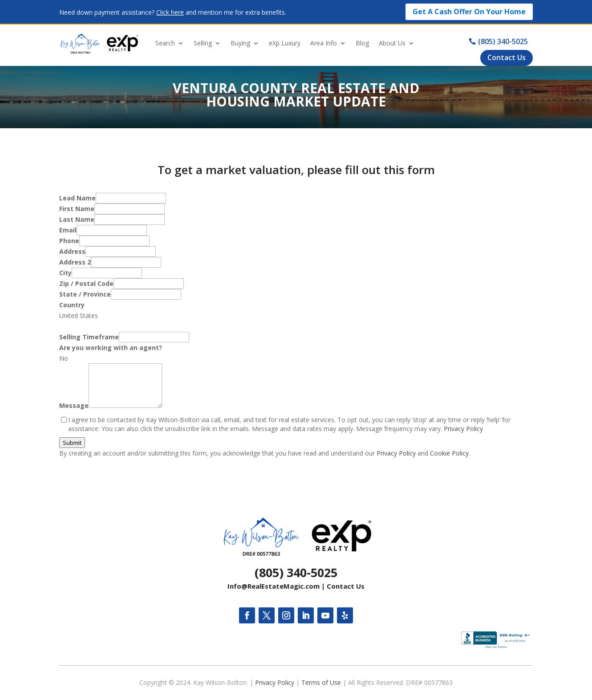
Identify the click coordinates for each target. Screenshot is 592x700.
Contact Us (346, 586)
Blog (362, 43)
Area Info (324, 43)
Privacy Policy (463, 429)
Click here (170, 12)
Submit (72, 443)
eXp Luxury (285, 43)
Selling (203, 43)
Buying (240, 43)
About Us (392, 43)
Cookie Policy (449, 453)
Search (165, 43)
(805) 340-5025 (296, 572)
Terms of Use (321, 682)
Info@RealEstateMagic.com (274, 586)
